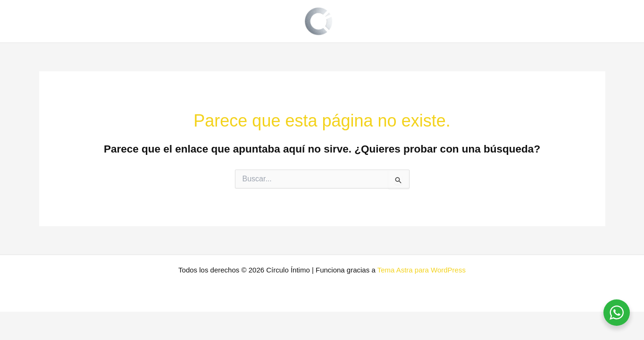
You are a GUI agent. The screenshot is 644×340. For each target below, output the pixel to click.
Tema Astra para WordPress (422, 270)
